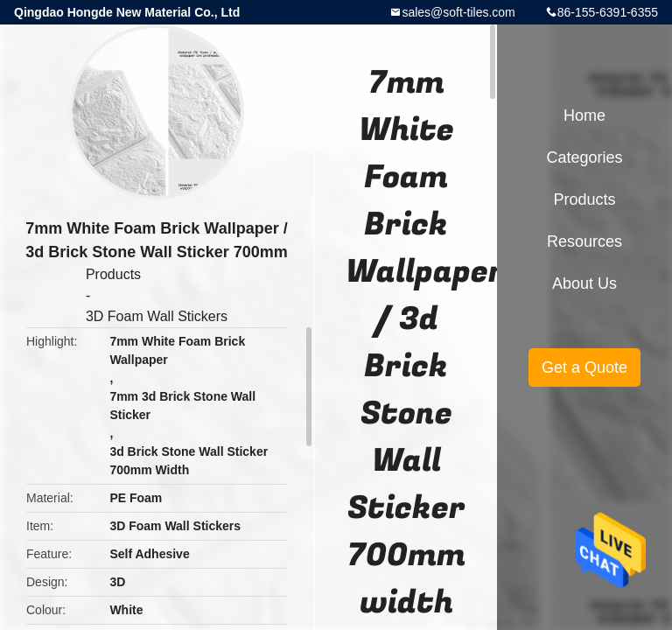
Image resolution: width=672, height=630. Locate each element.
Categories (584, 157)
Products (113, 274)
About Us (584, 283)
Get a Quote (584, 367)
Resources (584, 241)
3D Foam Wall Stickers (157, 316)
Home (584, 115)
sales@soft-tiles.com (458, 12)
